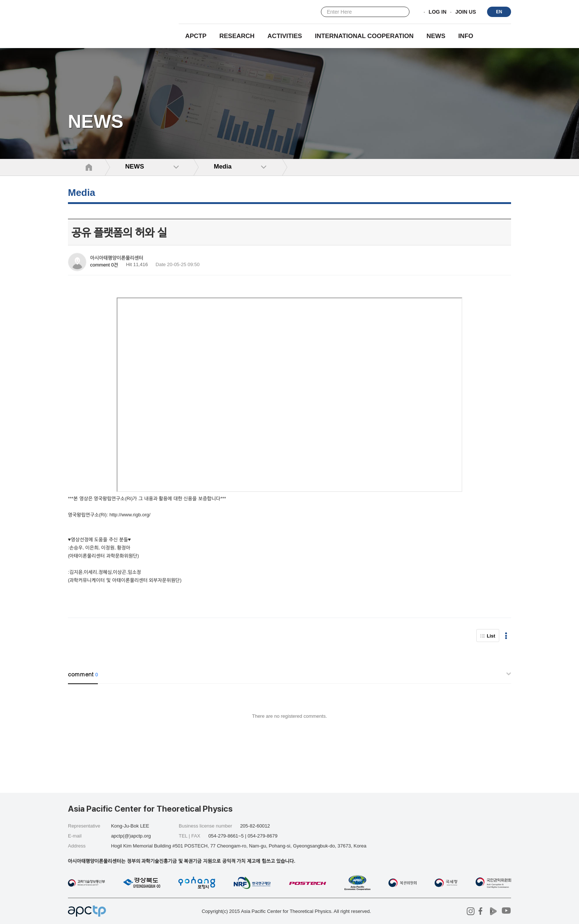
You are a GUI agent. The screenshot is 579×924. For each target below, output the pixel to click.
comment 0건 (104, 265)
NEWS (436, 36)
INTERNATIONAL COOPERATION (364, 36)
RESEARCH (237, 36)
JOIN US (466, 12)
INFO (466, 36)
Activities (285, 36)
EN (499, 12)
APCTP (196, 36)
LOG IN (438, 12)
